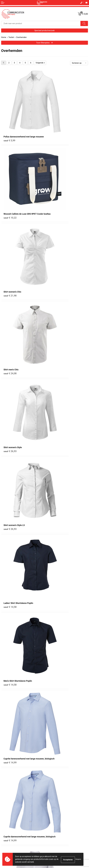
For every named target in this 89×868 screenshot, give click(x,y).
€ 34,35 (53, 445)
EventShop (49, 774)
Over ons (49, 765)
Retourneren (6, 808)
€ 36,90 (53, 501)
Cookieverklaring (52, 802)
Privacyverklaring (52, 805)
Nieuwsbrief (50, 768)
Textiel (11, 37)
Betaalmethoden (7, 805)
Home (4, 37)
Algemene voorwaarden (54, 799)
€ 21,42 (53, 666)
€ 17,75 (53, 612)
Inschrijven (45, 841)
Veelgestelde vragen (53, 771)
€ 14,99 (10, 337)
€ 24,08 (53, 173)
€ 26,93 (10, 226)
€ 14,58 (10, 280)
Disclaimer (49, 808)
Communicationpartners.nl (55, 777)
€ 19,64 (53, 555)
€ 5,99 (9, 119)
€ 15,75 (10, 391)
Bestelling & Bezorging (9, 802)
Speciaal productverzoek (44, 30)
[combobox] (41, 23)
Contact (4, 799)
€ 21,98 (10, 173)
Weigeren (78, 859)
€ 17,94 (10, 448)
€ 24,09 (53, 720)
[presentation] (70, 832)
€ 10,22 (53, 119)
